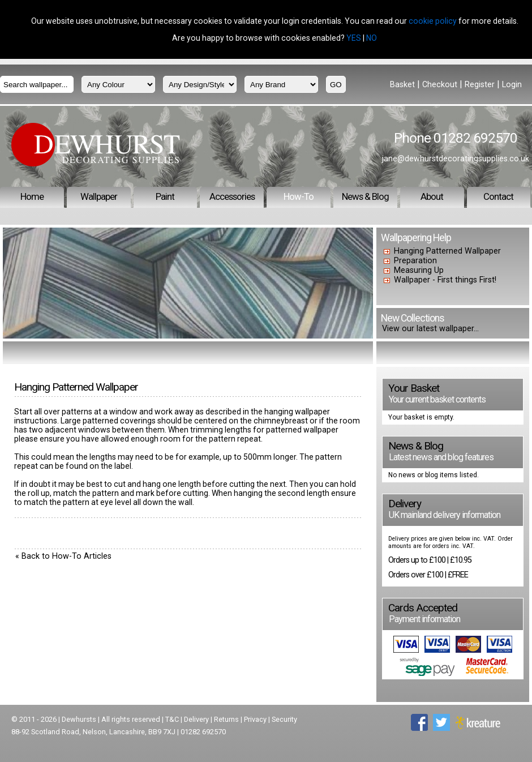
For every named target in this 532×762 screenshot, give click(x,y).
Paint (165, 196)
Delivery (196, 719)
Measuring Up (419, 270)
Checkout (440, 85)
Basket (402, 85)
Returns (226, 719)
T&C (172, 719)
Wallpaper (99, 196)
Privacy (255, 719)
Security (284, 719)
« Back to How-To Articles (63, 556)
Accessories (232, 196)
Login (512, 85)
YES (354, 38)
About (432, 196)
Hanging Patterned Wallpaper (447, 251)
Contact (498, 196)
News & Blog (365, 196)
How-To (299, 196)
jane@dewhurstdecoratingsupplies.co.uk (456, 159)
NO (372, 38)
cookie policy (433, 21)
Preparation (415, 261)
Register (480, 85)
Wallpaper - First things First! (445, 280)
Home (32, 196)
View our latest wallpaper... (430, 329)
